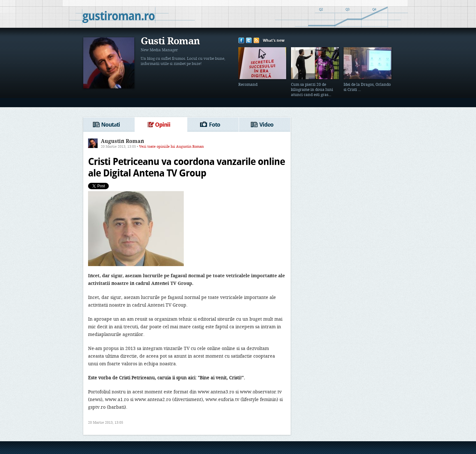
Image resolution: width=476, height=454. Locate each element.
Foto (215, 125)
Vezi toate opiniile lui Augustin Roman (171, 147)
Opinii (163, 125)
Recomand (248, 85)
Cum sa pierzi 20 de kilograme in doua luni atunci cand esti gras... (312, 90)
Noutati (111, 125)
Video (266, 125)
